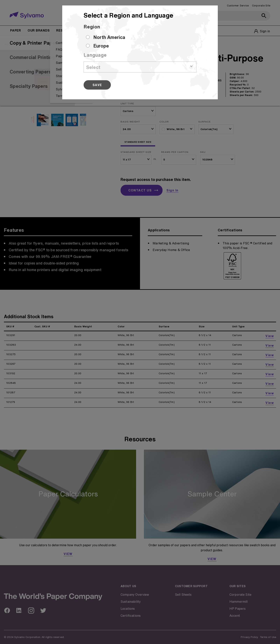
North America (109, 37)
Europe (101, 46)
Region (92, 27)
